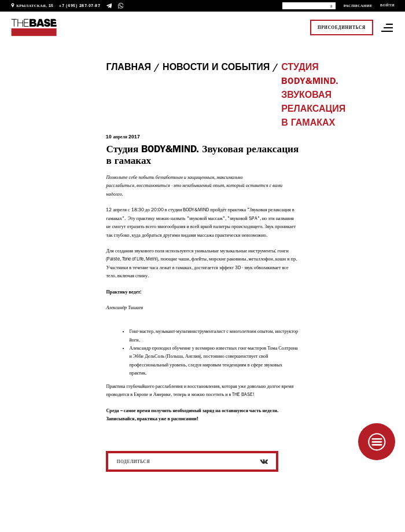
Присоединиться (342, 28)
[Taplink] (377, 442)
